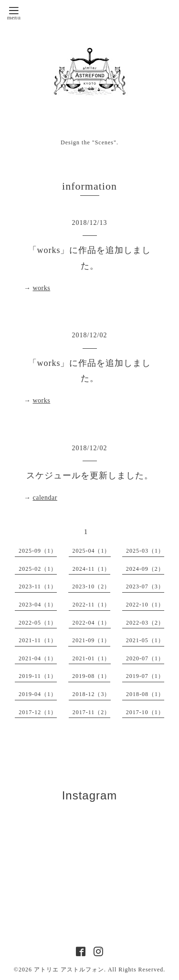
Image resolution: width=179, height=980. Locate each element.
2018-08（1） (145, 694)
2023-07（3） (145, 586)
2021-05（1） (145, 640)
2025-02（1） (38, 569)
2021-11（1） (38, 640)
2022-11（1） (92, 605)
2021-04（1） (38, 658)
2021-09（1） (91, 640)
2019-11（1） (38, 676)
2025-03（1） (145, 551)
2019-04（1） (38, 694)
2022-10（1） (145, 605)
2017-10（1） (145, 712)
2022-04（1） (92, 623)
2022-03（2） (145, 623)
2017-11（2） (92, 712)
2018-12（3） (92, 694)
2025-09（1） (38, 551)
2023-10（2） (91, 586)
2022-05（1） (38, 623)
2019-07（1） (145, 676)
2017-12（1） (38, 712)
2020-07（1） (145, 658)
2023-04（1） (38, 605)
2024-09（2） (145, 569)
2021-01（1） (92, 658)
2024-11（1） (92, 569)
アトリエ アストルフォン (69, 970)
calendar (45, 498)
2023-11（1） (38, 586)
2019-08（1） (91, 676)
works (42, 288)
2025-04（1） (92, 551)
